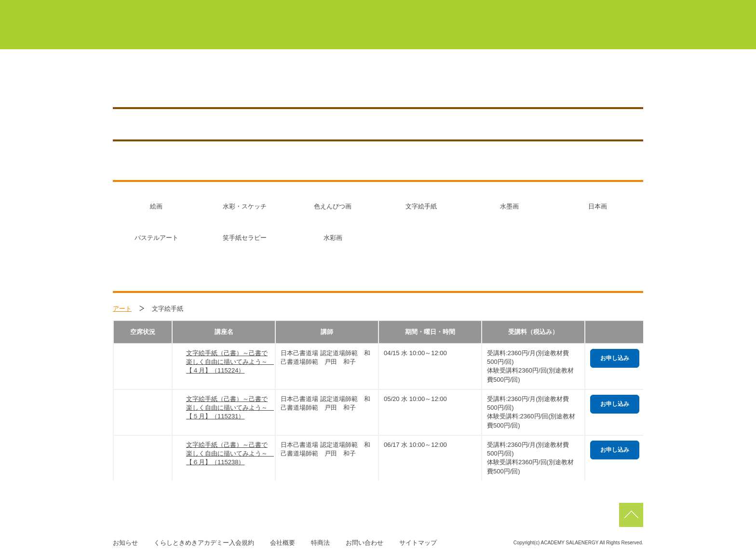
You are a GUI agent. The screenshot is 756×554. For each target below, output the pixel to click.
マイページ (344, 9)
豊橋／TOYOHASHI (202, 83)
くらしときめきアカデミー (156, 24)
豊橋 (405, 9)
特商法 (320, 543)
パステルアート (156, 238)
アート (122, 309)
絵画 (156, 206)
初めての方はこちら (404, 33)
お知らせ (598, 83)
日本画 (598, 206)
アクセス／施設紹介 (528, 83)
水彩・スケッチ (245, 206)
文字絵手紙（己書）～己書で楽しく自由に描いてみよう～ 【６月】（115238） (228, 453)
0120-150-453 (353, 83)
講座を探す (453, 83)
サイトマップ (418, 543)
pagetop (631, 515)
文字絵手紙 (421, 206)
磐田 (624, 9)
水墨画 (509, 206)
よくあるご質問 (606, 33)
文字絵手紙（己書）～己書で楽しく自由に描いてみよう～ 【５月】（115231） (228, 408)
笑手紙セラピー (245, 238)
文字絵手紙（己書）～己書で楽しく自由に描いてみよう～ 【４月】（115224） (228, 362)
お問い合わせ (364, 543)
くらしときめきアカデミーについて (289, 33)
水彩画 (333, 238)
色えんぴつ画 (333, 206)
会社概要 (283, 543)
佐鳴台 (578, 9)
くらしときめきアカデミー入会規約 (204, 543)
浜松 (531, 9)
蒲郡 (447, 9)
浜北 (489, 9)
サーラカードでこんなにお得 (509, 33)
